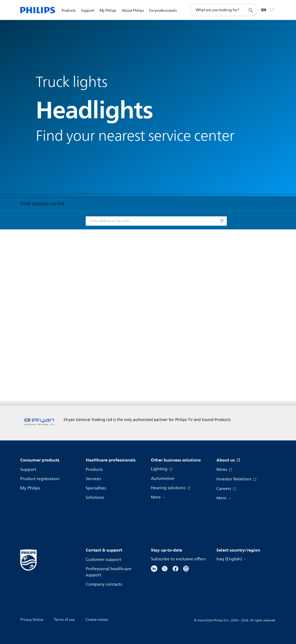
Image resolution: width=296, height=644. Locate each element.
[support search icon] (250, 10)
